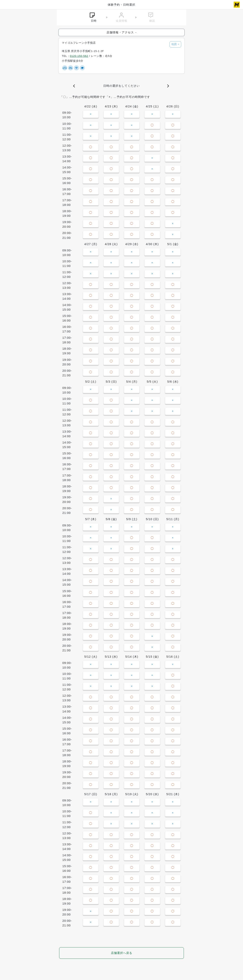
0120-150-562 (79, 56)
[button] (75, 86)
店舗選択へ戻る (122, 953)
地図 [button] (175, 44)
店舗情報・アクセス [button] (122, 32)
